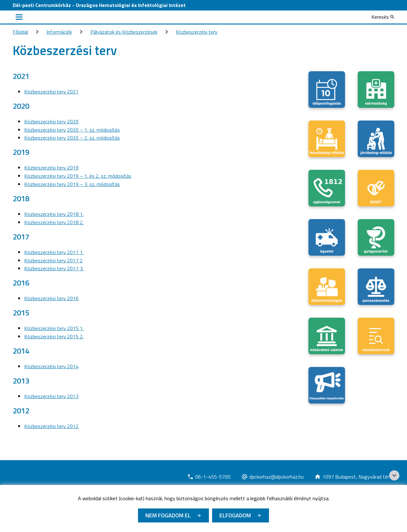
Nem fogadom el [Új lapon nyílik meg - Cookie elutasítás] (168, 515)
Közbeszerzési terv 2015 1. (54, 328)
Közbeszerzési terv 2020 (51, 121)
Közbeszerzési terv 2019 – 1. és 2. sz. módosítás (78, 176)
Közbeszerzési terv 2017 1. (54, 252)
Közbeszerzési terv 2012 (51, 426)
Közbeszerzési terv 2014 (51, 366)
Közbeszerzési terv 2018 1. (54, 214)
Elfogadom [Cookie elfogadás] (235, 515)
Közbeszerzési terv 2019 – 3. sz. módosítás (72, 184)
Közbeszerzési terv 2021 (51, 92)
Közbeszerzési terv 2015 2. (54, 336)
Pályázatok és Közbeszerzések (124, 32)
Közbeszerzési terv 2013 (51, 396)
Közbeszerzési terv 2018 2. (54, 222)
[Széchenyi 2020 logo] (394, 475)
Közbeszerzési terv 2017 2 (53, 260)
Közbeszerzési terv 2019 (51, 168)
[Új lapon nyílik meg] (209, 477)
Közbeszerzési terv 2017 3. (54, 268)
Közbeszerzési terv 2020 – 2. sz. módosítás (72, 138)
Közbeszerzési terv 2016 (51, 298)
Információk (59, 32)
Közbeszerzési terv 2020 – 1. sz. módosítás (72, 130)
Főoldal (20, 32)
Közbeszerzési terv (197, 32)
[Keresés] (383, 17)
